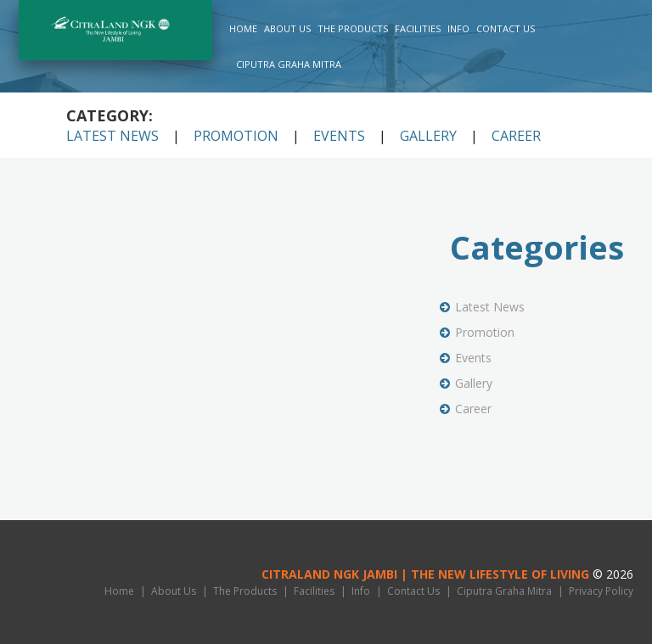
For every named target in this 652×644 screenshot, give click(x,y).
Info (458, 28)
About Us (287, 28)
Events (339, 136)
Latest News (112, 136)
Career (516, 136)
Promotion (236, 136)
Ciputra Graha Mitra (289, 64)
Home (243, 28)
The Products (353, 28)
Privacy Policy (601, 591)
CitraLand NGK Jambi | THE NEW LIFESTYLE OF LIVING (425, 574)
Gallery (428, 136)
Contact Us (506, 28)
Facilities (418, 28)
